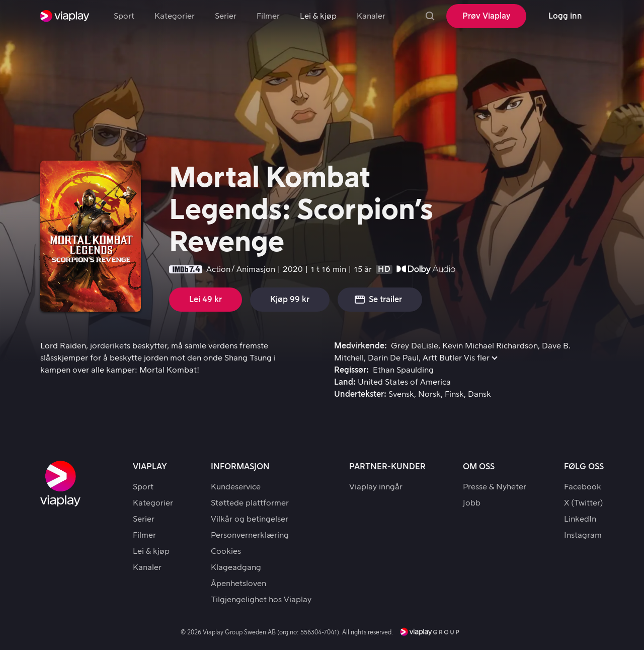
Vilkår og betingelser (250, 519)
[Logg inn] (565, 16)
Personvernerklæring (250, 535)
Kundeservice (236, 487)
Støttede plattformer (250, 503)
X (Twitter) (584, 503)
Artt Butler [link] (442, 358)
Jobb (472, 503)
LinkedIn (580, 519)
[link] (65, 16)
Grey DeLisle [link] (415, 346)
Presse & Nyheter (495, 487)
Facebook (583, 487)
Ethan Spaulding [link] (403, 370)
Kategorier (175, 16)
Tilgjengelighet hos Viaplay (261, 600)
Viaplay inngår (376, 487)
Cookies (226, 551)
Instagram (583, 535)
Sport (124, 16)
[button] (380, 300)
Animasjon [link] (256, 269)
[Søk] (430, 16)
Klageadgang (236, 567)
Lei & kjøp (318, 16)
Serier (226, 16)
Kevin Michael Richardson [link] (490, 346)
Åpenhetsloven (238, 584)
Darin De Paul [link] (393, 358)
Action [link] (218, 269)
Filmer (268, 16)
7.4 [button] (195, 269)
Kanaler (371, 16)
